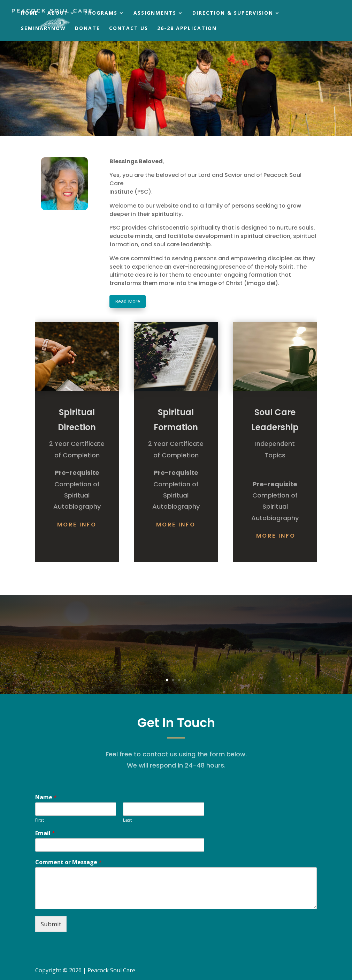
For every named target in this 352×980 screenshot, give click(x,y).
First (40, 820)
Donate (87, 29)
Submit (51, 924)
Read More (128, 301)
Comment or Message (68, 862)
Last (127, 820)
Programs (101, 13)
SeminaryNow (43, 29)
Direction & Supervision (233, 13)
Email (45, 833)
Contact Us (129, 29)
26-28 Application (187, 29)
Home (30, 13)
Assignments (155, 13)
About (58, 13)
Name (46, 797)
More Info (77, 525)
